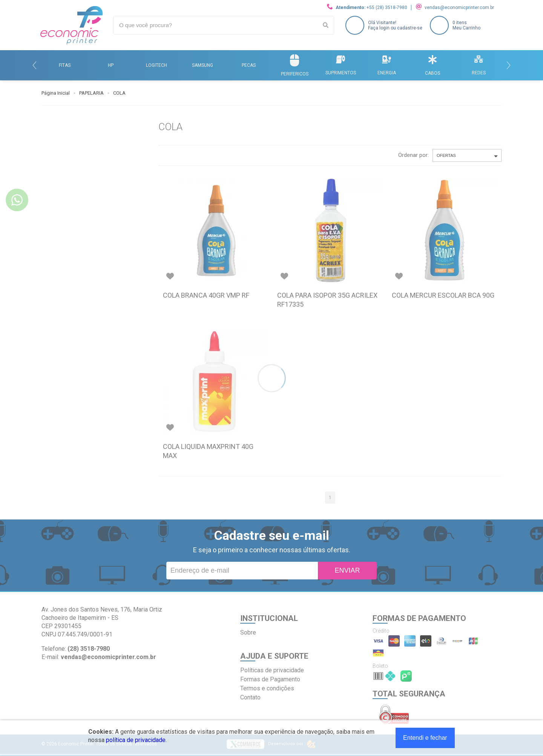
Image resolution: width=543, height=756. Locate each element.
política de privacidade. (136, 740)
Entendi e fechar (425, 738)
